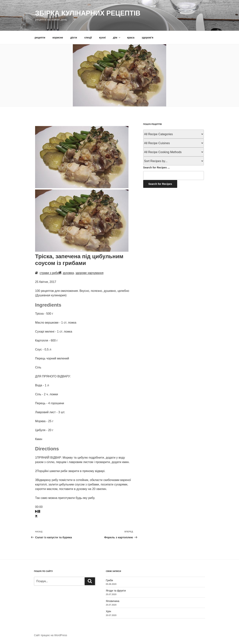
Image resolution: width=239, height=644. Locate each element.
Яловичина (113, 601)
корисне (58, 38)
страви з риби (49, 273)
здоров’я (148, 38)
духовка (68, 273)
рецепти (40, 38)
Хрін (108, 611)
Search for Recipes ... (156, 167)
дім (117, 38)
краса (131, 38)
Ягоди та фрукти (116, 591)
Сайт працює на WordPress (51, 635)
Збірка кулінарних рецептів (88, 13)
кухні (102, 38)
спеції (88, 38)
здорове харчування (89, 273)
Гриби (109, 580)
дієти (74, 38)
